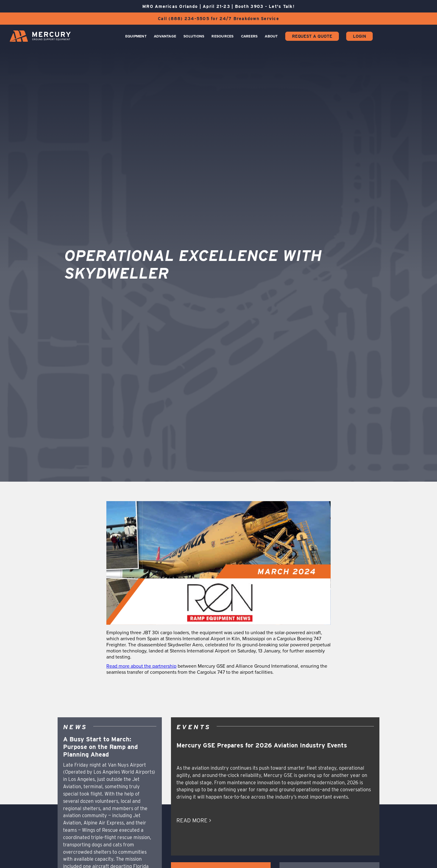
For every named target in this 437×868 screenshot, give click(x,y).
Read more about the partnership (141, 666)
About (271, 36)
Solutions (194, 36)
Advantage (165, 36)
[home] (40, 36)
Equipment (136, 36)
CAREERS (249, 36)
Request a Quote (312, 36)
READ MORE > (194, 821)
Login (360, 36)
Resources (222, 36)
